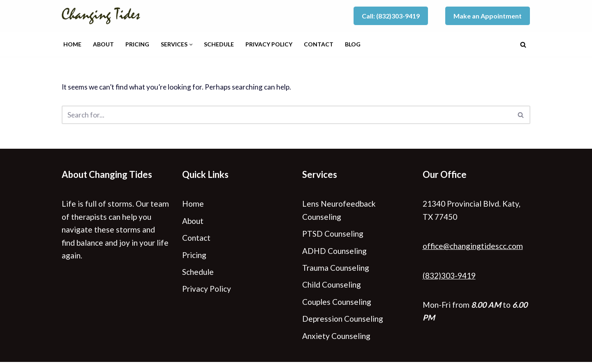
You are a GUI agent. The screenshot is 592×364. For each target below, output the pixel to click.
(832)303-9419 (449, 276)
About (103, 44)
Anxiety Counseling (336, 338)
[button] (191, 45)
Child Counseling (332, 286)
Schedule (219, 44)
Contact (319, 44)
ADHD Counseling (334, 252)
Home (72, 44)
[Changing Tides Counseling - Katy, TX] (104, 16)
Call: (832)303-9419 (391, 16)
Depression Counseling (343, 320)
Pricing (137, 44)
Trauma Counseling (336, 269)
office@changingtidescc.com (473, 247)
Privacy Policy (269, 44)
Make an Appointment (488, 16)
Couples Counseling (337, 303)
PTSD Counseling (333, 234)
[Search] (523, 45)
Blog (353, 44)
